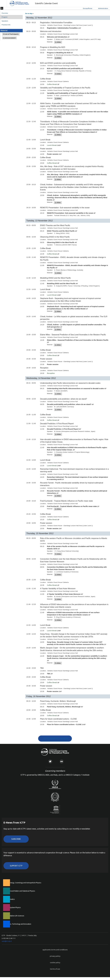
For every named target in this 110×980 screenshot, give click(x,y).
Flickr (62, 761)
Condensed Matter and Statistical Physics (20, 891)
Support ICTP (16, 866)
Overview (5, 13)
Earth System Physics (13, 907)
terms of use (55, 969)
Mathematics (10, 899)
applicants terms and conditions (55, 950)
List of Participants (11, 34)
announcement (9, 38)
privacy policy (55, 956)
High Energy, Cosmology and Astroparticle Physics (23, 883)
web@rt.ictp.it (7, 941)
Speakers (5, 21)
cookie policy (55, 963)
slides (58, 42)
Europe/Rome (88, 8)
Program (5, 17)
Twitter (50, 761)
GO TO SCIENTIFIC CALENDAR (56, 738)
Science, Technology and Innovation (18, 924)
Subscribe (16, 839)
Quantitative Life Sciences (15, 916)
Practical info (6, 25)
